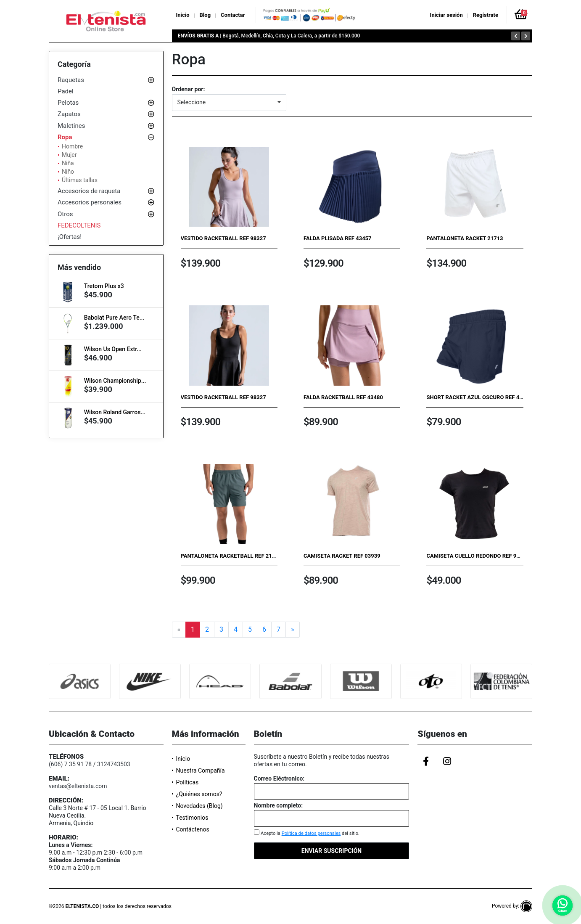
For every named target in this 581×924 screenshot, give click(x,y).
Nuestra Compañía (201, 770)
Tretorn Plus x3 (104, 286)
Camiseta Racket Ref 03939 (342, 556)
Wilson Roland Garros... (115, 412)
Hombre (72, 146)
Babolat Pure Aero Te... (114, 318)
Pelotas (68, 103)
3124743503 (114, 764)
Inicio (183, 15)
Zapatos (69, 114)
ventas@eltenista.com (78, 786)
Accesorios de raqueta (89, 191)
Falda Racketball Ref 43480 (343, 397)
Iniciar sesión (446, 15)
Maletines (71, 126)
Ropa (65, 137)
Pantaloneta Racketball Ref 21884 (231, 556)
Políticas (188, 782)
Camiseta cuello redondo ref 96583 (478, 556)
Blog (205, 15)
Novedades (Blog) (199, 806)
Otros (65, 214)
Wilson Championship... (115, 381)
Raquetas (71, 80)
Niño (68, 172)
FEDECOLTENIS (79, 225)
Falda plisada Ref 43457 (338, 238)
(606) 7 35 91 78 (70, 764)
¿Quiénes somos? (199, 794)
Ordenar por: (189, 89)
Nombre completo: (279, 805)
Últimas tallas (80, 180)
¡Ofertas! (70, 237)
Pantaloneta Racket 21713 (465, 238)
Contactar (233, 15)
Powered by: (512, 906)
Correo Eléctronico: (279, 778)
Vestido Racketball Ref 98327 (223, 238)
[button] (229, 103)
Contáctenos (193, 829)
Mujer (69, 155)
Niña (68, 163)
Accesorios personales (90, 202)
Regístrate (486, 15)
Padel (66, 91)
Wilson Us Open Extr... (113, 349)
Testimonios (192, 818)
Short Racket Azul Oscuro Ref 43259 (479, 397)
